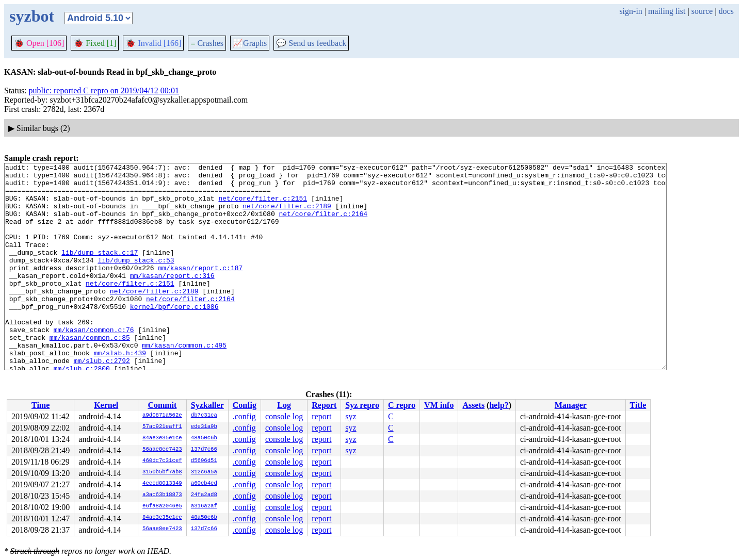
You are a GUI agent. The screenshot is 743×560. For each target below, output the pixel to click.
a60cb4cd (204, 484)
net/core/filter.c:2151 (263, 206)
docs (726, 11)
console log (284, 416)
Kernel (106, 405)
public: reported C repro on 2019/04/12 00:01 (104, 90)
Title (638, 405)
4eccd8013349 (162, 484)
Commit (162, 405)
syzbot (32, 16)
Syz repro (362, 405)
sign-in (631, 11)
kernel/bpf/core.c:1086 (174, 336)
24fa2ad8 (204, 495)
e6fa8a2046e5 (162, 506)
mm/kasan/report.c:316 (172, 299)
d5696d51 (204, 461)
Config (245, 405)
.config (244, 416)
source (702, 11)
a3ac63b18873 (162, 495)
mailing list (667, 11)
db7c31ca (204, 416)
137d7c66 (204, 450)
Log (284, 405)
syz (351, 416)
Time (41, 405)
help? (499, 405)
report (321, 416)
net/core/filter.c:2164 (323, 224)
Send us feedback (311, 43)
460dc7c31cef (162, 461)
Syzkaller (207, 405)
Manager (571, 405)
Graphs (250, 43)
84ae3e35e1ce (162, 438)
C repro (402, 405)
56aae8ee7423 (162, 450)
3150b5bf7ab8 (162, 472)
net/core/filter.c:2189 (287, 215)
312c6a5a (204, 472)
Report (324, 405)
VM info (439, 405)
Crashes (207, 43)
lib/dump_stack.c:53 (136, 280)
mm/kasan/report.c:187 (200, 289)
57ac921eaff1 (162, 427)
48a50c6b (204, 438)
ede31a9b (204, 427)
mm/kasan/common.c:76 (94, 364)
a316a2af (204, 506)
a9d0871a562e (162, 416)
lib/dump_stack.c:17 (100, 271)
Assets (473, 405)
